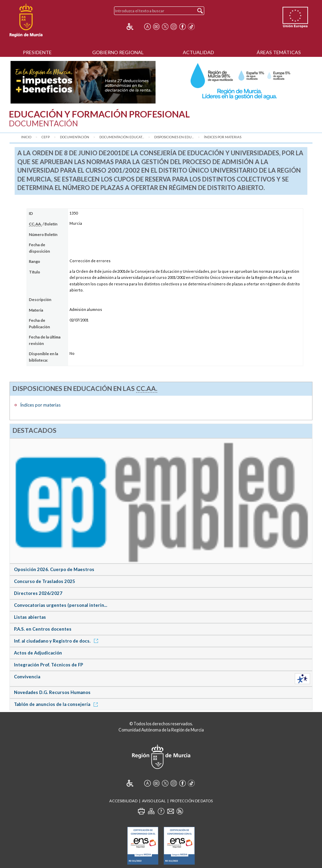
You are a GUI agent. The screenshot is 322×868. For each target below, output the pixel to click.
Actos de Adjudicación (38, 653)
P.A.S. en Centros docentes (43, 629)
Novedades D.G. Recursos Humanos (52, 692)
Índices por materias (223, 137)
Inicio (26, 137)
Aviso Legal (154, 801)
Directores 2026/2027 (38, 593)
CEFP (46, 137)
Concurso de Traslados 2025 (45, 581)
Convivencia (27, 677)
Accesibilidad (123, 801)
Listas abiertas (30, 617)
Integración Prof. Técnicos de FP (49, 665)
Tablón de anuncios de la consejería (57, 704)
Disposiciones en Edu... (174, 137)
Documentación (75, 137)
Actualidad (198, 52)
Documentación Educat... (122, 137)
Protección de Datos (191, 801)
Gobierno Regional (118, 52)
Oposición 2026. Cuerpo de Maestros (54, 569)
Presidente (37, 52)
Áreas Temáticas (279, 52)
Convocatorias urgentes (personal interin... (61, 605)
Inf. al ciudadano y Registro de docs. (57, 641)
